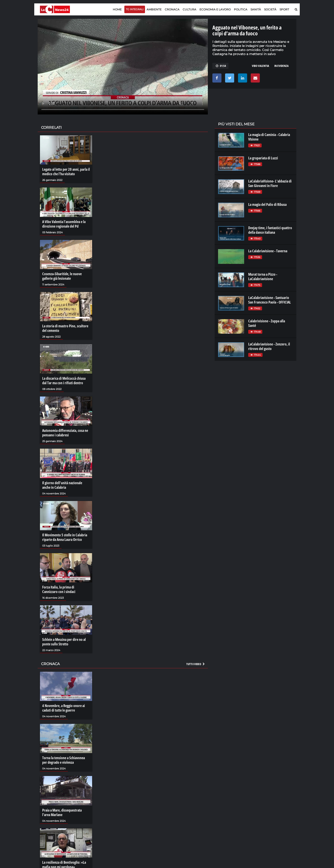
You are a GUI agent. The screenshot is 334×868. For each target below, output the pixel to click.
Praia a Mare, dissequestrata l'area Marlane (62, 812)
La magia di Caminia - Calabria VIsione (269, 137)
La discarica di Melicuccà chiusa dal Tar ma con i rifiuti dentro (64, 381)
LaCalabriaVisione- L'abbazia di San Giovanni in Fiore (270, 183)
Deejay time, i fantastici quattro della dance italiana (270, 230)
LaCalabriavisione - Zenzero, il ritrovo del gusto (269, 346)
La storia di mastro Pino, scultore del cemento (65, 328)
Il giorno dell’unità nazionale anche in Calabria (62, 485)
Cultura (189, 9)
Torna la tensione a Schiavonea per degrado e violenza (64, 760)
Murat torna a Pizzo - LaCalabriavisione (263, 277)
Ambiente (154, 9)
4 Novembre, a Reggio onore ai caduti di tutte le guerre (64, 708)
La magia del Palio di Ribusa (267, 204)
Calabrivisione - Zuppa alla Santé (267, 323)
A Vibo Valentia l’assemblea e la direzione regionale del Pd (64, 224)
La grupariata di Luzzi (263, 158)
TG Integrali (135, 9)
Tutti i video (196, 664)
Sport (284, 9)
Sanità (256, 9)
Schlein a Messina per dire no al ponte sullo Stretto (64, 642)
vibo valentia (260, 66)
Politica (241, 9)
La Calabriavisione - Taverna (268, 251)
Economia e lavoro (215, 9)
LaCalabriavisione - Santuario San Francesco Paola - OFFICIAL (270, 300)
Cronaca (172, 9)
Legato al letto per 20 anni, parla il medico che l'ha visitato (66, 172)
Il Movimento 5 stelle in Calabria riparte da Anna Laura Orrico (65, 537)
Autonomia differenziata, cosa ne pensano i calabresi (65, 433)
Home (117, 9)
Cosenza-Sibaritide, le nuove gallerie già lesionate (62, 276)
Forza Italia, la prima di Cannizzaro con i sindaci (59, 589)
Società (270, 9)
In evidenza (281, 66)
